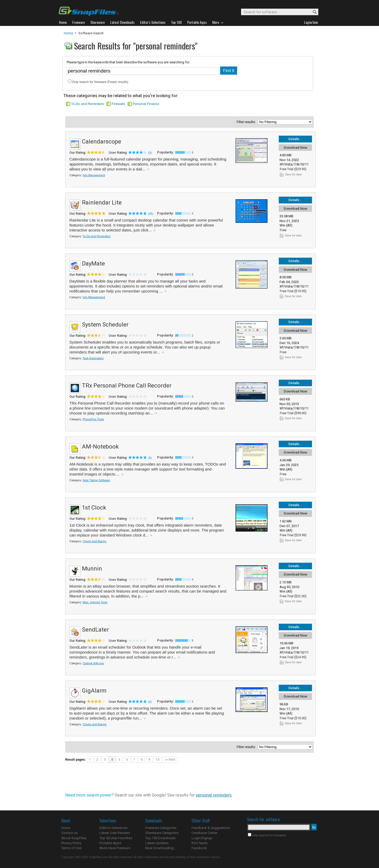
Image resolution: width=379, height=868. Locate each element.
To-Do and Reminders (87, 104)
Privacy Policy (71, 843)
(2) (150, 702)
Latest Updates (157, 843)
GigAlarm (94, 691)
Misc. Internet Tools (95, 602)
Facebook (199, 848)
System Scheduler (105, 325)
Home (68, 33)
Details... (295, 139)
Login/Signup (202, 838)
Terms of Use (71, 848)
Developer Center (205, 833)
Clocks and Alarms (95, 541)
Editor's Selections (113, 828)
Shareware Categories (162, 833)
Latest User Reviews (115, 833)
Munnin (92, 569)
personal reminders (214, 795)
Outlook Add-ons (93, 663)
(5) (150, 458)
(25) (151, 214)
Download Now (296, 148)
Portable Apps (110, 843)
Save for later (293, 174)
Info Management (94, 175)
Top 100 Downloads (160, 838)
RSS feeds (200, 843)
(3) (150, 153)
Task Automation (93, 358)
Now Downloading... (161, 848)
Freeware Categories (161, 828)
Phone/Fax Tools (93, 419)
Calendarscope (102, 142)
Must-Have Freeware (115, 848)
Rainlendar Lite (102, 203)
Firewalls (118, 104)
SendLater (95, 630)
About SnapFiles (74, 838)
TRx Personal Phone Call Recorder (127, 386)
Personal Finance (146, 104)
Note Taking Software (96, 480)
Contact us (69, 833)
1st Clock (94, 508)
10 (158, 760)
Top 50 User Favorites (116, 838)
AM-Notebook (100, 447)
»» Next (170, 760)
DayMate (93, 264)
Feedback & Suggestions (211, 828)
